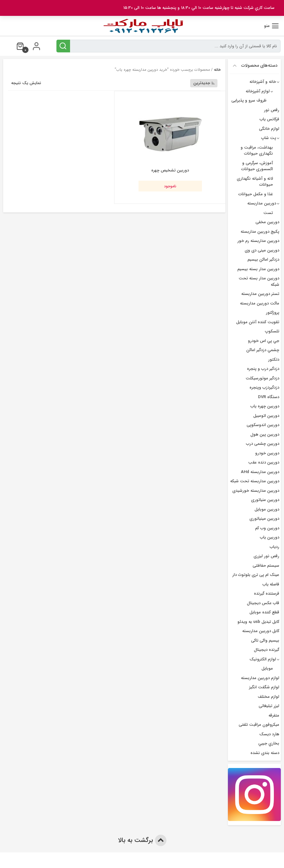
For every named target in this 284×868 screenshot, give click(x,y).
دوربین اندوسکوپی (263, 425)
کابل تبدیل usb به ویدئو (258, 622)
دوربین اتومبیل (266, 416)
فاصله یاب (271, 584)
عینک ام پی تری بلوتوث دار (256, 575)
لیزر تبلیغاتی (269, 706)
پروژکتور (273, 313)
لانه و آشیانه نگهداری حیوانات (255, 182)
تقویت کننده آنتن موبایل (258, 322)
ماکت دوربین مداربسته (260, 303)
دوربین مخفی (267, 222)
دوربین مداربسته (262, 203)
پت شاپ (269, 138)
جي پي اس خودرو (264, 341)
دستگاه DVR (269, 397)
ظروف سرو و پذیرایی (249, 100)
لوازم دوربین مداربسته (260, 678)
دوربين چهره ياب (265, 406)
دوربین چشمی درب (263, 444)
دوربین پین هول (265, 434)
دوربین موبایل (267, 509)
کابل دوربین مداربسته (261, 631)
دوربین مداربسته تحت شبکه (255, 481)
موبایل (267, 668)
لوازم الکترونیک (263, 659)
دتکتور (274, 360)
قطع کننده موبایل (264, 612)
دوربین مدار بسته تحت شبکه (259, 281)
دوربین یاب (270, 537)
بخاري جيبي (269, 743)
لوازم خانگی (269, 129)
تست (268, 213)
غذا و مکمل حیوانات (256, 194)
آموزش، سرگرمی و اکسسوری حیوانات (257, 166)
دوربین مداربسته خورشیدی (256, 491)
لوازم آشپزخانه (258, 91)
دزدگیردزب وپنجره (264, 387)
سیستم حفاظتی (266, 566)
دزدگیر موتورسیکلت (262, 378)
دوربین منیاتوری (265, 500)
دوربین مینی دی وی (262, 250)
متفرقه (274, 715)
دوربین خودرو (267, 453)
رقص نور (272, 110)
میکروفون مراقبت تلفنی (259, 725)
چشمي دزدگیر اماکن (263, 350)
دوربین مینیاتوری (264, 519)
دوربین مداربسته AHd (260, 472)
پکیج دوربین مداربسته (260, 232)
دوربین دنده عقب (264, 462)
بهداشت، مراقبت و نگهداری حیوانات (257, 151)
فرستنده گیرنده (267, 594)
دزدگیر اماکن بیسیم (263, 260)
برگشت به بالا (142, 840)
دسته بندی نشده (265, 753)
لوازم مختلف (268, 697)
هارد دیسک (269, 734)
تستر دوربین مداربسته (260, 294)
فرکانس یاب (269, 119)
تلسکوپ (272, 331)
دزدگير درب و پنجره (263, 369)
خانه (217, 70)
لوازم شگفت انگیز (264, 687)
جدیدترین (204, 83)
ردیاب (274, 547)
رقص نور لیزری (266, 556)
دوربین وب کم (267, 528)
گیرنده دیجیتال (267, 650)
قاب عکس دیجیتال (263, 603)
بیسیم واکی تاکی (265, 641)
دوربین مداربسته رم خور (258, 241)
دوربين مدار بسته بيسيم (258, 269)
